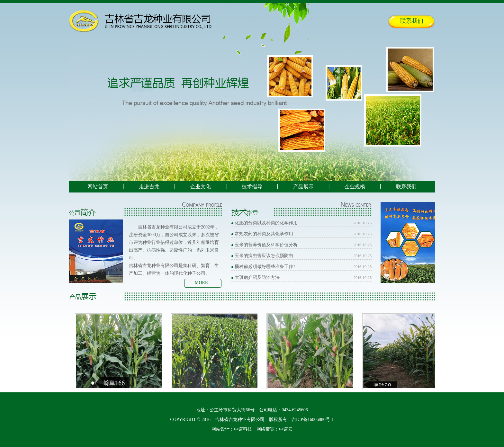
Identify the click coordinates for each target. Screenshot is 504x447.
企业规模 (355, 187)
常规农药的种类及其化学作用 (264, 234)
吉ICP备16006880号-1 (313, 420)
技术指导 (252, 187)
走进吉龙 (149, 187)
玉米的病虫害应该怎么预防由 (264, 256)
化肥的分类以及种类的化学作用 (266, 223)
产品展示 (303, 187)
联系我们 (412, 21)
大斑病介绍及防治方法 (257, 277)
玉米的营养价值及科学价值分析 (266, 245)
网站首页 (98, 187)
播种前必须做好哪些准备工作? (265, 267)
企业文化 (201, 187)
